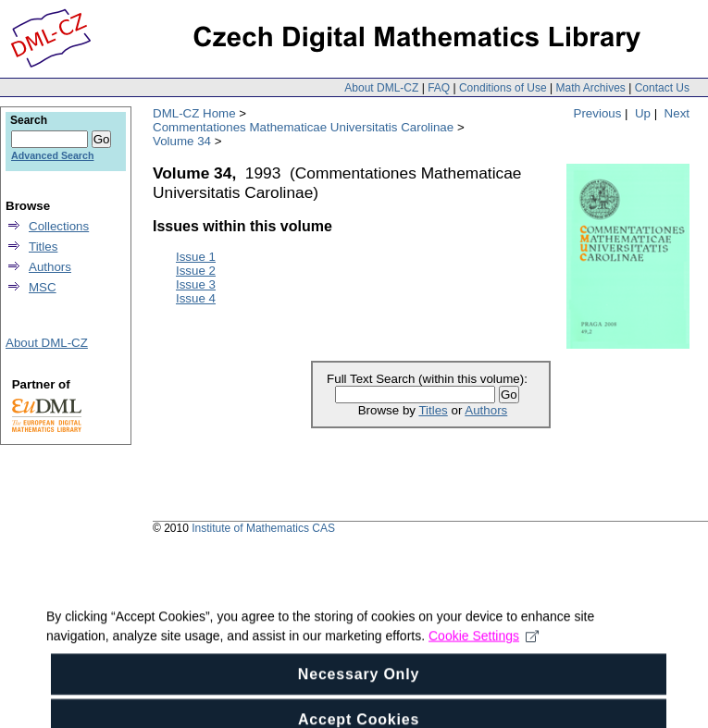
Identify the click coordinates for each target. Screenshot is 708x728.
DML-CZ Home (194, 113)
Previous (598, 113)
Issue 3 (196, 284)
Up (643, 113)
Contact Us (662, 88)
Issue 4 (196, 298)
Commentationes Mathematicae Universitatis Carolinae (303, 127)
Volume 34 (182, 141)
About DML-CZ (381, 88)
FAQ (439, 88)
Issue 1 (196, 257)
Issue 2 (196, 271)
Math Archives (590, 88)
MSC (43, 287)
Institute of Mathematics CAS (263, 528)
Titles (433, 410)
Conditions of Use (503, 88)
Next (677, 113)
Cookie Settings (484, 653)
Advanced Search (52, 155)
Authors (486, 410)
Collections (59, 226)
